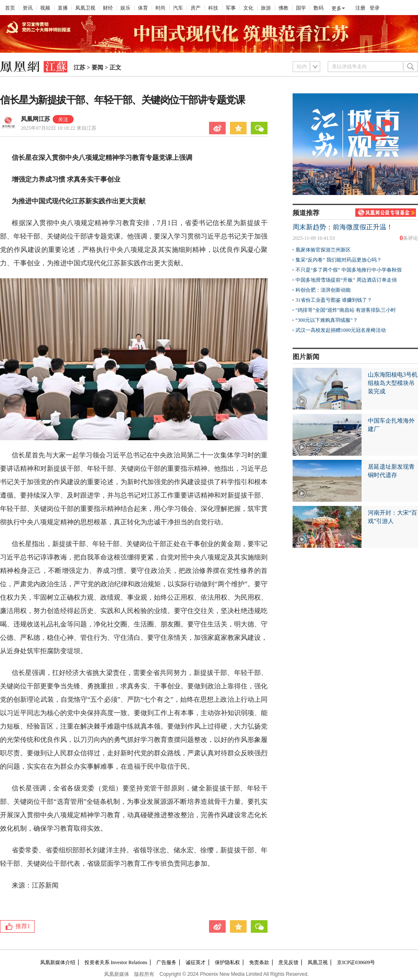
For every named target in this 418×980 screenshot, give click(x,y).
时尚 (161, 8)
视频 (45, 8)
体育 (143, 8)
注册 (360, 8)
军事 (231, 8)
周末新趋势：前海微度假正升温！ (343, 227)
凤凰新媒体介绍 (58, 962)
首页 (10, 8)
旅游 (266, 8)
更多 (336, 8)
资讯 (28, 8)
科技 (213, 8)
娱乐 (125, 8)
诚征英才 (196, 962)
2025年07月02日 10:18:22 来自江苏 (59, 128)
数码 (319, 8)
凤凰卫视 (85, 8)
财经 (108, 8)
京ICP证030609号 (356, 962)
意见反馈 (288, 962)
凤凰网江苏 (36, 119)
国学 (301, 8)
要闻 (97, 68)
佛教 (283, 8)
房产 (196, 8)
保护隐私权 (227, 962)
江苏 (79, 68)
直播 (63, 8)
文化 (248, 8)
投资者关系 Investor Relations (116, 962)
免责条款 (259, 962)
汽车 (178, 8)
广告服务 (166, 962)
